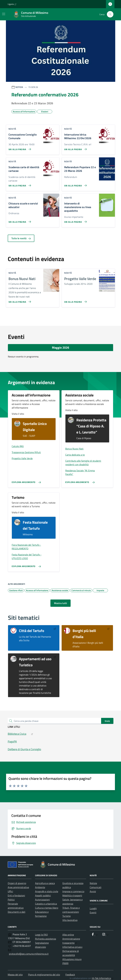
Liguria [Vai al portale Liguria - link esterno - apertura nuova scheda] (12, 4)
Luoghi (93, 908)
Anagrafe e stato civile (47, 891)
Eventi (93, 912)
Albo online (68, 935)
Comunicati (96, 887)
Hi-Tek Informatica (103, 978)
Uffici (10, 891)
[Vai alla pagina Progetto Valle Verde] (75, 301)
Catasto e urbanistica (46, 904)
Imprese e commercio (73, 891)
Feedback (70, 975)
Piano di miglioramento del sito (44, 975)
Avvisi (93, 891)
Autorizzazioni (42, 900)
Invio (107, 721)
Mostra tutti (60, 603)
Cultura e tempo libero (47, 908)
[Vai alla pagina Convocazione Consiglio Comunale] (19, 148)
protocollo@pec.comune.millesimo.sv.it (29, 954)
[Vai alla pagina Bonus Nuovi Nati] (19, 301)
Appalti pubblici (43, 895)
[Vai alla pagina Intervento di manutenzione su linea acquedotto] (75, 221)
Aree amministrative (18, 887)
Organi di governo (17, 883)
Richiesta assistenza (46, 939)
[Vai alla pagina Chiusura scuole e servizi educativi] (19, 221)
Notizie (93, 883)
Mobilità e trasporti (72, 895)
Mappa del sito (15, 975)
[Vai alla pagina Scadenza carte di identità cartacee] (19, 184)
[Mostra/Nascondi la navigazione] (4, 14)
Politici (11, 900)
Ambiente (40, 887)
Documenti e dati (17, 912)
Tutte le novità (21, 238)
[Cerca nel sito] (110, 14)
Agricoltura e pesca (45, 883)
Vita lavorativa (70, 920)
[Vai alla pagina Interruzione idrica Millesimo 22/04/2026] (75, 148)
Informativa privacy (72, 947)
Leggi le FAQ (41, 935)
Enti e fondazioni (16, 895)
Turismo (66, 916)
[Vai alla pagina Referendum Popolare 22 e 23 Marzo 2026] (75, 184)
